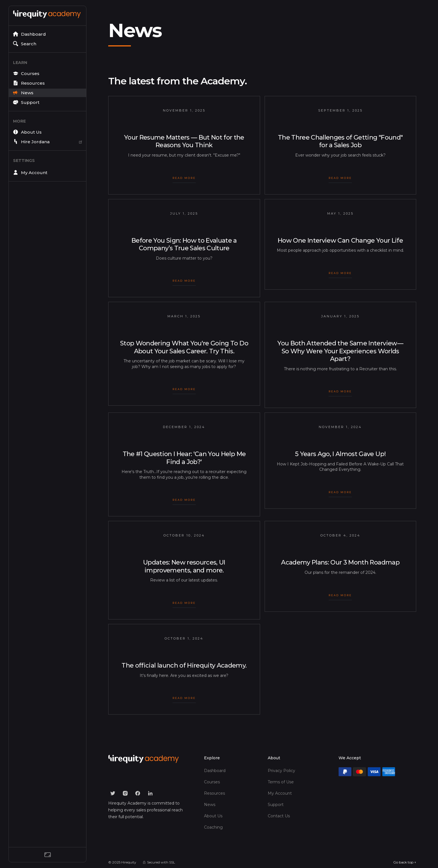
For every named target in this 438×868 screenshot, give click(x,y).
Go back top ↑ (405, 862)
